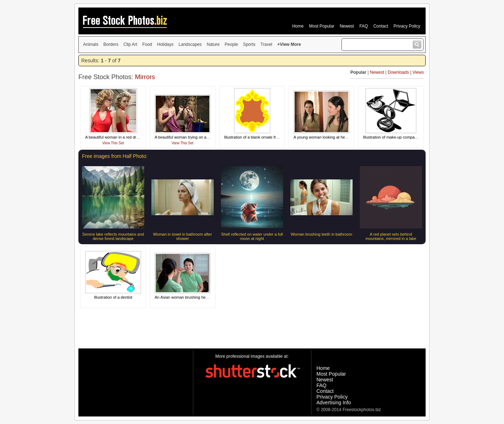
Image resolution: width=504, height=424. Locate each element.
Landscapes (190, 44)
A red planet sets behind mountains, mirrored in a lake (391, 236)
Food (147, 44)
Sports (249, 44)
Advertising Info (334, 403)
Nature (213, 44)
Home (298, 26)
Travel (266, 44)
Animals (91, 44)
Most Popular (322, 26)
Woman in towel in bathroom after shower (183, 236)
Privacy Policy (407, 26)
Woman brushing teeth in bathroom (321, 234)
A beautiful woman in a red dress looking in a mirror (130, 137)
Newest (347, 26)
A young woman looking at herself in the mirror (334, 137)
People (231, 44)
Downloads (398, 72)
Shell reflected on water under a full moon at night (252, 236)
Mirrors (145, 77)
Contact (381, 26)
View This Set (113, 143)
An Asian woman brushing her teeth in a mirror (195, 297)
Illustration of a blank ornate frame (254, 137)
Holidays (165, 44)
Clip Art (130, 44)
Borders (111, 44)
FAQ (364, 26)
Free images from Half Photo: (115, 156)
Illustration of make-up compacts (391, 137)
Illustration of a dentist (113, 297)
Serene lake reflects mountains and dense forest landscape (113, 236)
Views (418, 72)
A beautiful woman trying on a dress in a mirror (195, 137)
